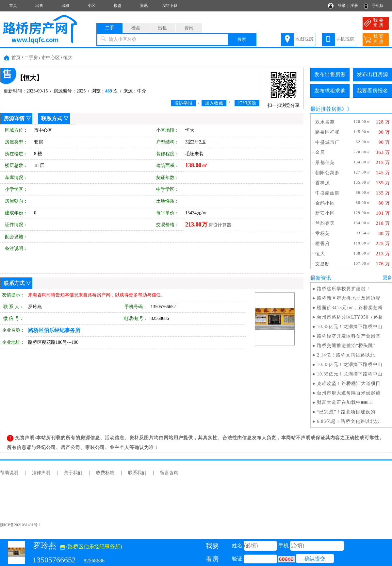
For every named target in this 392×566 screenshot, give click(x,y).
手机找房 (345, 39)
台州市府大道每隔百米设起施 (349, 393)
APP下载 (170, 6)
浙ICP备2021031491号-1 (20, 525)
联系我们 (137, 473)
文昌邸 (323, 264)
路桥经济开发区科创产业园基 (349, 336)
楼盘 (118, 6)
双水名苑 (325, 122)
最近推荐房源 (326, 109)
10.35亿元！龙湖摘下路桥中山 (350, 327)
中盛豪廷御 (327, 193)
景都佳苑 (325, 163)
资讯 (144, 6)
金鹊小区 (325, 203)
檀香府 (323, 244)
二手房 (31, 58)
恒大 (68, 58)
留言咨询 (169, 473)
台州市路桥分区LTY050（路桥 (350, 317)
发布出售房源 (330, 74)
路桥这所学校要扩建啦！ (344, 289)
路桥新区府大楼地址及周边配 (349, 298)
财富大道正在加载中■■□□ (345, 402)
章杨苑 (323, 233)
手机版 (378, 6)
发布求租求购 (330, 91)
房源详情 (14, 118)
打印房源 (247, 103)
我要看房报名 (372, 91)
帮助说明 (9, 473)
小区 (91, 6)
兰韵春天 (325, 223)
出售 (39, 6)
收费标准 (105, 473)
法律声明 (41, 473)
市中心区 (51, 58)
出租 (65, 6)
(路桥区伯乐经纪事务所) (91, 547)
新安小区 (325, 213)
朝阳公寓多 (327, 173)
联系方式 (52, 118)
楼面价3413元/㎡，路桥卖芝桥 (350, 308)
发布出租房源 (372, 74)
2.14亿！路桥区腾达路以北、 (349, 355)
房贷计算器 (220, 225)
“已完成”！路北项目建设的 (346, 412)
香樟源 (323, 183)
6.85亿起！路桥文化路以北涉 (349, 421)
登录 (342, 6)
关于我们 (73, 473)
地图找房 (304, 39)
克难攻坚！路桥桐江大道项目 (349, 383)
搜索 (242, 39)
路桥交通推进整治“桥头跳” (346, 346)
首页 (13, 6)
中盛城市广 (327, 142)
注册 (354, 6)
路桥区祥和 (327, 132)
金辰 (320, 152)
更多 (387, 278)
